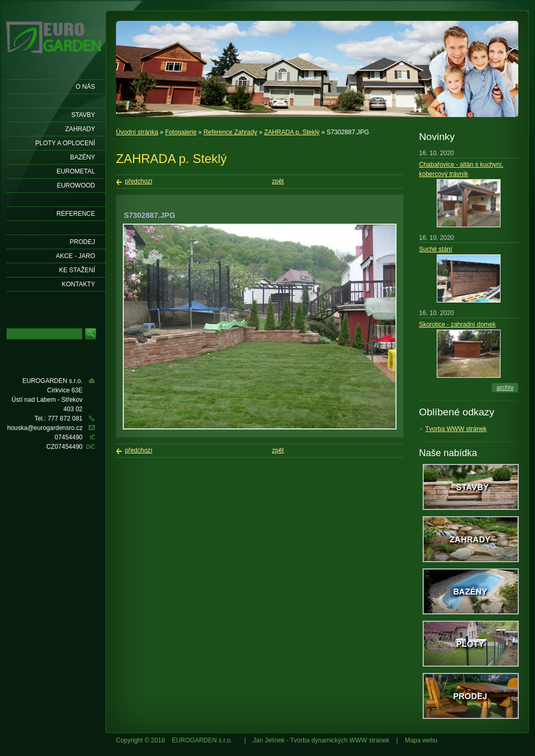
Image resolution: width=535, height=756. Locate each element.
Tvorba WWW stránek (456, 429)
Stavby (83, 115)
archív (505, 388)
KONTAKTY (78, 284)
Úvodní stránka (137, 132)
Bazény (83, 157)
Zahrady (80, 129)
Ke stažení (77, 270)
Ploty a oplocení (66, 143)
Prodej (82, 242)
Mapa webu (421, 740)
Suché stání (435, 249)
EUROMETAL (76, 171)
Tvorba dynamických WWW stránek (340, 740)
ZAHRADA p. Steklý (292, 132)
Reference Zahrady (230, 132)
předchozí (139, 181)
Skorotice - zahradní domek (457, 324)
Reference (76, 214)
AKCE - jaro (75, 256)
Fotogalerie (181, 132)
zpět (278, 181)
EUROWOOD (76, 185)
